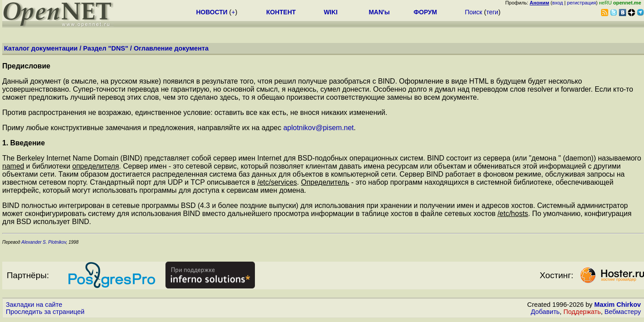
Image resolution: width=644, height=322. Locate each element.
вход (558, 3)
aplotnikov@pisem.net (318, 128)
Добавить (545, 312)
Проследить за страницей (45, 312)
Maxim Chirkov (618, 305)
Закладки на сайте (34, 305)
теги (492, 12)
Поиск (473, 12)
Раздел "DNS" (106, 48)
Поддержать (582, 312)
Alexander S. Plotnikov (43, 242)
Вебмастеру (623, 312)
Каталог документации (41, 48)
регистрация (582, 3)
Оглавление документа (171, 48)
